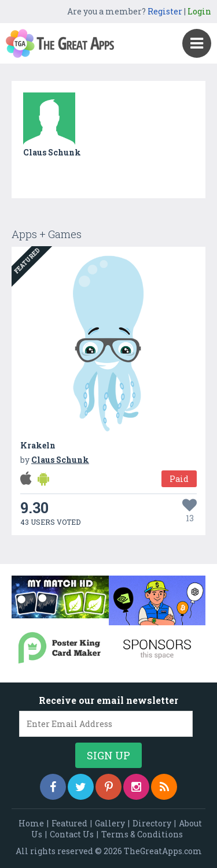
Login (199, 11)
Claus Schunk (52, 152)
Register (165, 11)
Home (31, 823)
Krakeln (38, 445)
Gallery (110, 823)
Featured (69, 823)
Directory (152, 823)
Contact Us (72, 834)
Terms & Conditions (142, 834)
